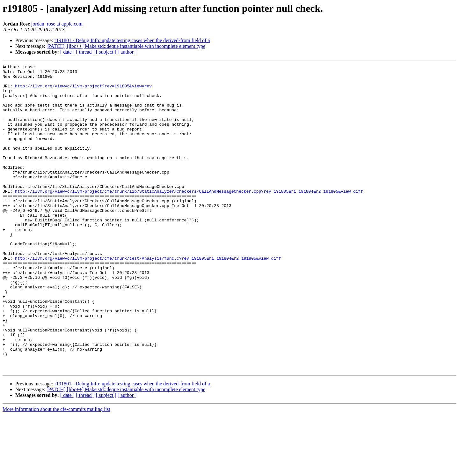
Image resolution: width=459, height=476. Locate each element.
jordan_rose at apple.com (57, 24)
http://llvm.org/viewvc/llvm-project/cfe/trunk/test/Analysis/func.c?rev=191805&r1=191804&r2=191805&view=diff (148, 297)
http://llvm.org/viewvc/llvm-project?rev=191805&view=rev (83, 91)
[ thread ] (85, 52)
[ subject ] (106, 52)
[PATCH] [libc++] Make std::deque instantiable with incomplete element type (126, 46)
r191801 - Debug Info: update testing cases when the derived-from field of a (132, 40)
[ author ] (127, 52)
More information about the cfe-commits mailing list (56, 470)
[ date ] (67, 52)
